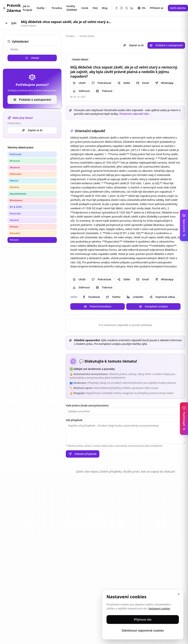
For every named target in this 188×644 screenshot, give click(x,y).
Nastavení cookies (159, 608)
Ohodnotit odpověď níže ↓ (135, 114)
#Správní (14, 220)
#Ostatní (14, 240)
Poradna (57, 8)
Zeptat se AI (32, 130)
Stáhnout (81, 91)
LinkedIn (135, 297)
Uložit (79, 83)
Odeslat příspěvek (83, 454)
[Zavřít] (178, 594)
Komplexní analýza (153, 306)
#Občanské (16, 154)
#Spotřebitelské (18, 194)
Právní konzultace (98, 306)
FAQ (95, 8)
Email (143, 83)
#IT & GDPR (16, 207)
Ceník (85, 8)
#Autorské (15, 214)
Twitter (113, 297)
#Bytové (14, 181)
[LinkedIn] (132, 8)
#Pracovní (15, 161)
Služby (42, 8)
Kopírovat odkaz (162, 297)
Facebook (91, 297)
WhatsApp (164, 83)
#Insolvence (16, 200)
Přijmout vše (143, 620)
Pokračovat (101, 83)
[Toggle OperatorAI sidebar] (184, 225)
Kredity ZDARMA (72, 8)
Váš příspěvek (74, 420)
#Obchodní (16, 174)
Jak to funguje (28, 8)
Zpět (11, 23)
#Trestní (14, 227)
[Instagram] (121, 8)
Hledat (32, 58)
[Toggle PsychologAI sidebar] (184, 418)
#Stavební (15, 233)
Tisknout (104, 91)
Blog (105, 8)
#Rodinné (15, 167)
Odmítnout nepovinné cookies (143, 630)
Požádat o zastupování (32, 100)
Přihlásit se (157, 8)
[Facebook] (116, 8)
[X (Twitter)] (127, 8)
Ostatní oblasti (87, 36)
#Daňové (14, 187)
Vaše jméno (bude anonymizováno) (87, 405)
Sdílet (124, 83)
